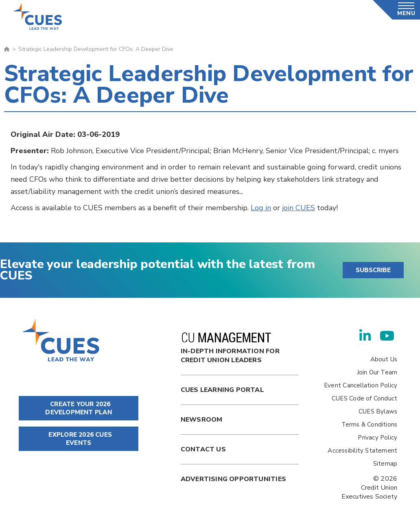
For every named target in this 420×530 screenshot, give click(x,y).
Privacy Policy (377, 438)
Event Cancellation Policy (361, 385)
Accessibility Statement (362, 451)
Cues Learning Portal (222, 390)
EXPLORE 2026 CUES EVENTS (79, 439)
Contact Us (203, 449)
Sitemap (385, 464)
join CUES (299, 208)
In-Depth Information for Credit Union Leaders (230, 349)
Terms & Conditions (370, 424)
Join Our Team (377, 372)
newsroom (202, 420)
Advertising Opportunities (233, 479)
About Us (384, 359)
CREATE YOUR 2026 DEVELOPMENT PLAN (78, 408)
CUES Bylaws (378, 411)
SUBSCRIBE (373, 270)
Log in (261, 208)
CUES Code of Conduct (364, 398)
